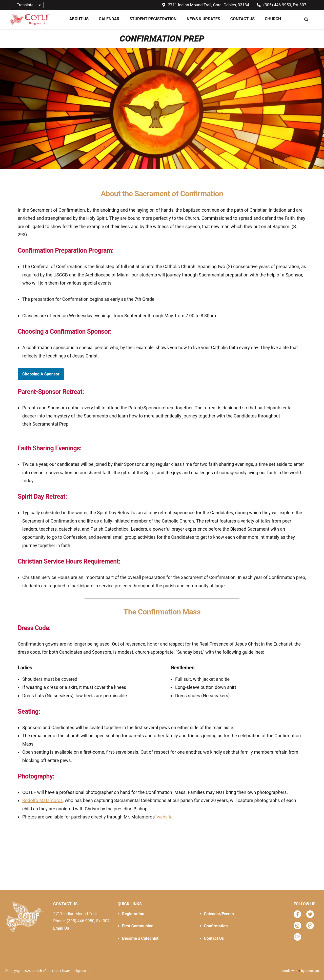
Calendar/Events (219, 914)
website (165, 817)
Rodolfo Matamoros (43, 800)
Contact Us (214, 938)
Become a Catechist (140, 938)
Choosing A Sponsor (41, 374)
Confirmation (216, 926)
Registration (133, 914)
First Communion (138, 926)
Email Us (61, 928)
